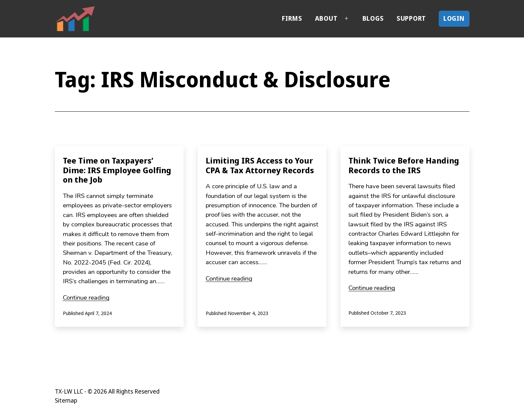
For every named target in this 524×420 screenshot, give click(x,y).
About (326, 18)
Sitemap (66, 400)
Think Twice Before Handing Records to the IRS (404, 165)
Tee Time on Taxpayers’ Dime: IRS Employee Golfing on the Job (117, 170)
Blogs (373, 18)
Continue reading (86, 298)
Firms (292, 18)
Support (411, 18)
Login (454, 18)
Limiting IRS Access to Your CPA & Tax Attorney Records (260, 165)
